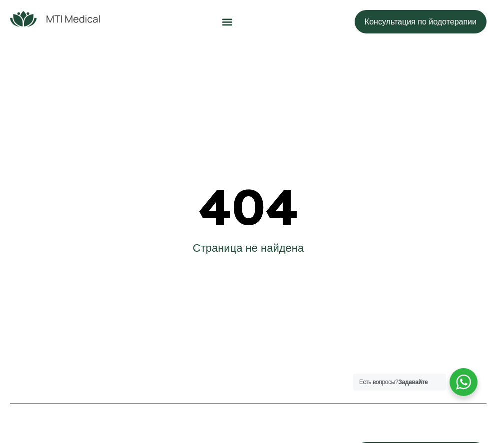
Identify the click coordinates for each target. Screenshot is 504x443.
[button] (227, 22)
